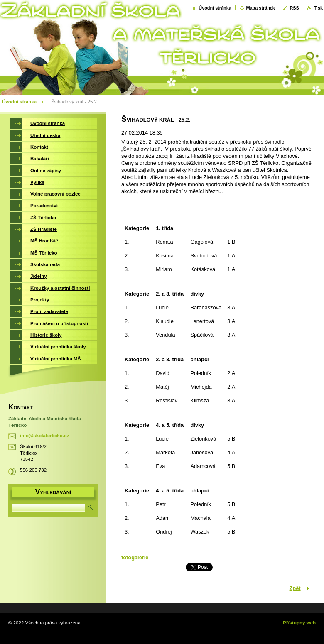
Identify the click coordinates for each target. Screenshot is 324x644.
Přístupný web (299, 623)
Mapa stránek (260, 8)
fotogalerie (135, 557)
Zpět (295, 588)
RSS (294, 8)
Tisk (318, 8)
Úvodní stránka (215, 8)
